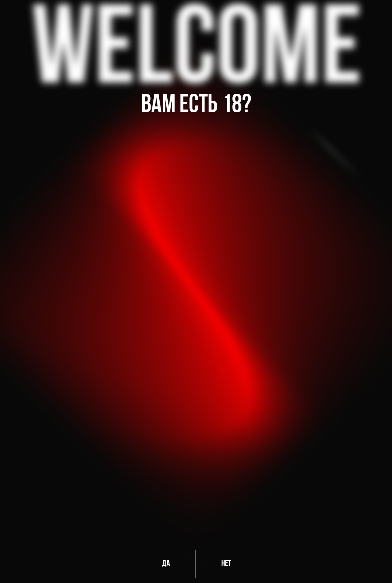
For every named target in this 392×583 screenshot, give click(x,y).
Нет (226, 564)
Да (166, 564)
